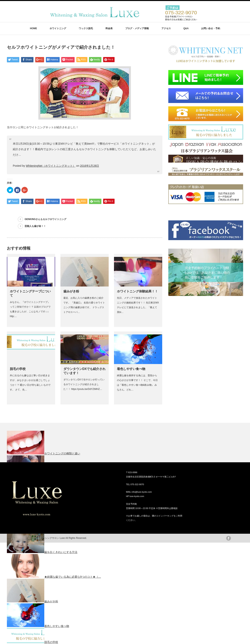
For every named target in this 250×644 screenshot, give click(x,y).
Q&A (186, 28)
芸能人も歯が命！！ (35, 226)
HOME (33, 28)
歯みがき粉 (71, 291)
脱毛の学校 (18, 369)
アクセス (166, 28)
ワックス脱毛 (86, 28)
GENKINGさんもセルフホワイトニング (45, 219)
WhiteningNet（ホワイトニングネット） (51, 166)
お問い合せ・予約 (211, 28)
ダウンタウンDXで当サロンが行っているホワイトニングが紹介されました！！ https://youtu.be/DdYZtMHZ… (84, 384)
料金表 (109, 28)
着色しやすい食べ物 (131, 369)
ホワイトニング (58, 28)
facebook (229, 538)
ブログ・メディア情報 (137, 28)
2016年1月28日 (90, 166)
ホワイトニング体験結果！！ (137, 291)
